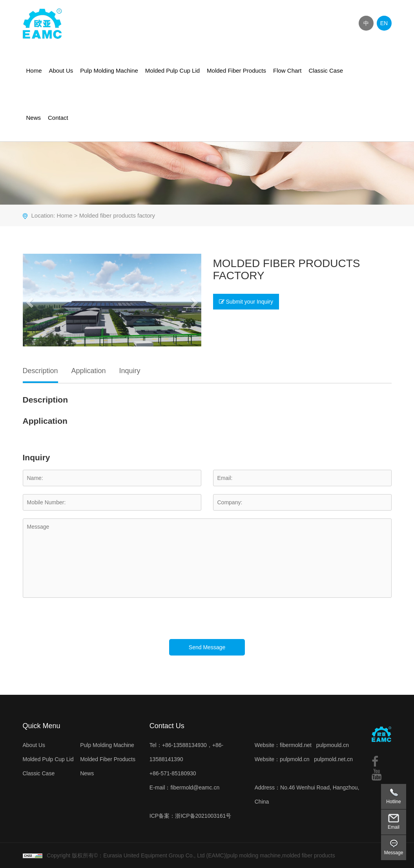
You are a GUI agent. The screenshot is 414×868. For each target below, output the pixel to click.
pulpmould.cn (333, 745)
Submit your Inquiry (246, 302)
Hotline (393, 802)
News (34, 118)
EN (384, 23)
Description (40, 371)
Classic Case (326, 71)
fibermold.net (296, 745)
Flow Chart (287, 71)
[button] (29, 300)
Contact (58, 118)
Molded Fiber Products (236, 71)
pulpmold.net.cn (333, 759)
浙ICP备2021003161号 (203, 816)
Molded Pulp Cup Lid (172, 71)
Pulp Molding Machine (109, 71)
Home (34, 71)
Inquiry (129, 371)
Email (394, 827)
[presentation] (82, 624)
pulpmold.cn (295, 759)
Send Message (207, 647)
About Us (61, 71)
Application (88, 371)
